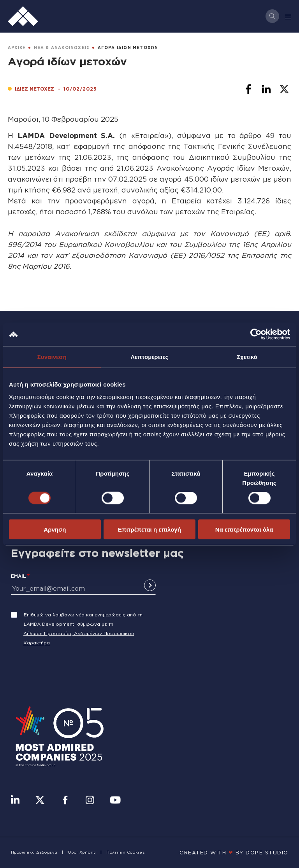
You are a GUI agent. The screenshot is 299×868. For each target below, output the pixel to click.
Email (18, 576)
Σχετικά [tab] (247, 357)
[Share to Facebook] (248, 89)
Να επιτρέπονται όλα (244, 529)
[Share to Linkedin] (266, 89)
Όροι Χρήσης (82, 852)
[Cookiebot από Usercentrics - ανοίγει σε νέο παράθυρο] (256, 334)
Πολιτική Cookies (125, 852)
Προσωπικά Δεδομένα (34, 852)
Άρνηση (55, 529)
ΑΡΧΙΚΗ (17, 48)
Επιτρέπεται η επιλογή (149, 529)
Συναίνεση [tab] (52, 357)
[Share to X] (284, 89)
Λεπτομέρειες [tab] (150, 357)
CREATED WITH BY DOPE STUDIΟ (234, 852)
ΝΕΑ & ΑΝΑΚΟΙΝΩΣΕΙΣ (62, 48)
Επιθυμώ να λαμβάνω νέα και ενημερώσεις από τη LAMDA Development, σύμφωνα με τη (83, 619)
